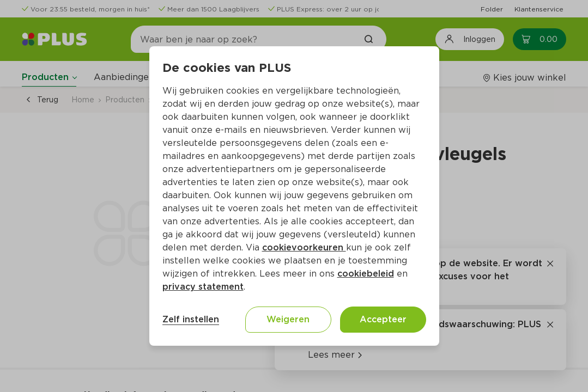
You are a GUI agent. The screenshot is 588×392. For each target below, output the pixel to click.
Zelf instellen (191, 319)
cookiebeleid (366, 274)
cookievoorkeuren (304, 247)
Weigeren (288, 319)
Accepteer (383, 319)
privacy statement (203, 287)
